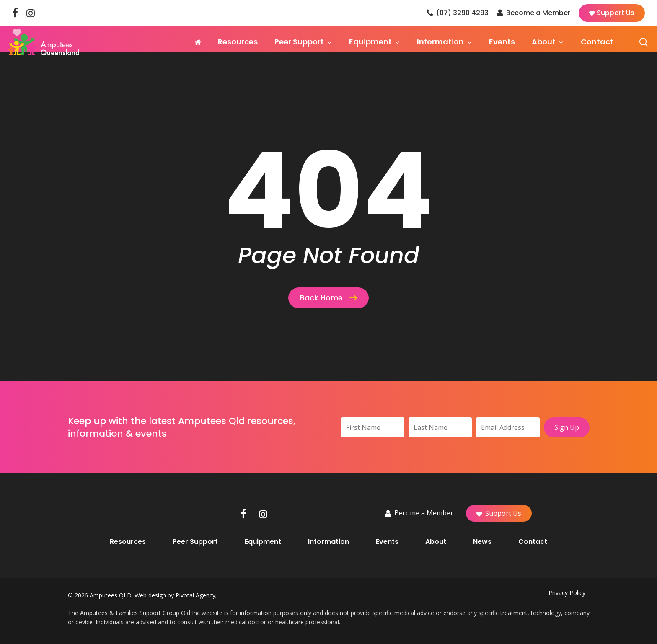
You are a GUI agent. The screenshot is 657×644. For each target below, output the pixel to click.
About (436, 542)
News (482, 542)
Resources (128, 542)
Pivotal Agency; (196, 595)
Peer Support (195, 542)
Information (328, 542)
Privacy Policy (567, 593)
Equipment (263, 542)
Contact (533, 542)
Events (387, 542)
